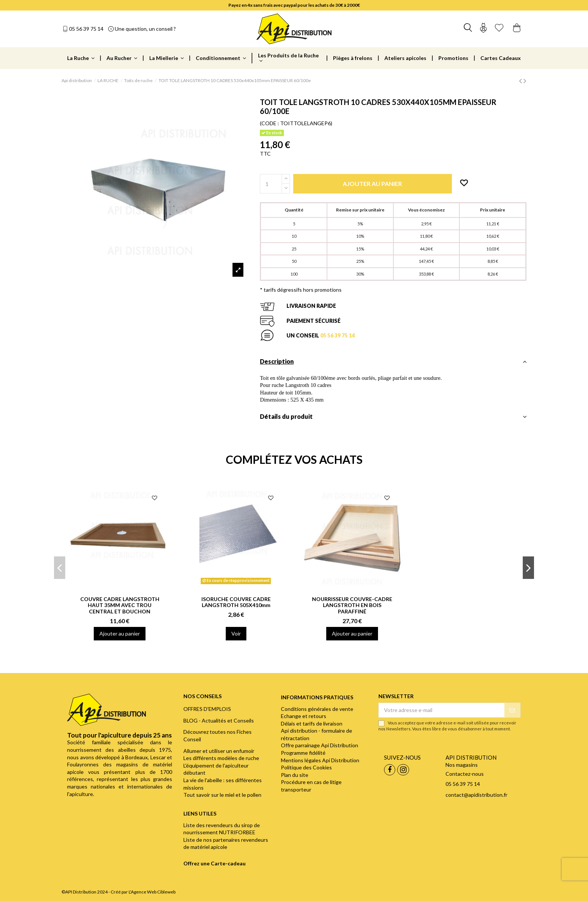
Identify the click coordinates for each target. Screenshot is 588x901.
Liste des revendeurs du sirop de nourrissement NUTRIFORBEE (222, 829)
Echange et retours (304, 716)
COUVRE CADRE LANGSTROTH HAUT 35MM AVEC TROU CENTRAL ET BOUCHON (120, 605)
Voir (236, 633)
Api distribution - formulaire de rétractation (316, 734)
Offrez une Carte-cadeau (214, 863)
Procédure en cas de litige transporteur (311, 786)
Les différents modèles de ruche (221, 758)
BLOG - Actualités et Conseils (219, 720)
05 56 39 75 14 (86, 29)
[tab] (393, 364)
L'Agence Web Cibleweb (152, 892)
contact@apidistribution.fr (476, 795)
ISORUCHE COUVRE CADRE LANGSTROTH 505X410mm (236, 602)
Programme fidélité (303, 753)
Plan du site (295, 775)
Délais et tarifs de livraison (312, 723)
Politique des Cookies (306, 767)
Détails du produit (393, 417)
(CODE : (269, 123)
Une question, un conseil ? (145, 29)
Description (393, 361)
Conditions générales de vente (317, 709)
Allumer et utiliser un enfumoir (219, 751)
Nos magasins (462, 765)
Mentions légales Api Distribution (320, 760)
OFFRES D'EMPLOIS (207, 709)
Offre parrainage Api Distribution (319, 745)
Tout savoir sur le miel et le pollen (222, 795)
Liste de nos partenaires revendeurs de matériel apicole (226, 843)
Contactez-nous (465, 774)
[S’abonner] (512, 710)
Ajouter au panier (120, 633)
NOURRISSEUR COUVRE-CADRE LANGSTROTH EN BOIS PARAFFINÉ (352, 605)
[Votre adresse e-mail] (441, 710)
